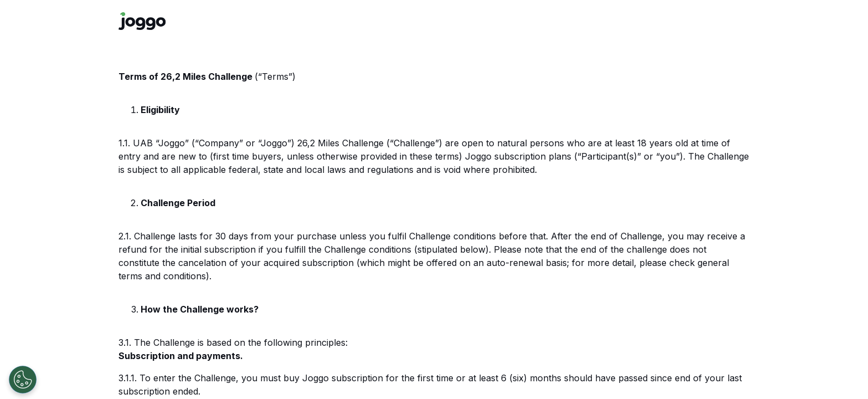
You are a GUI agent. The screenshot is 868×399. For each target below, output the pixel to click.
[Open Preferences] (23, 380)
